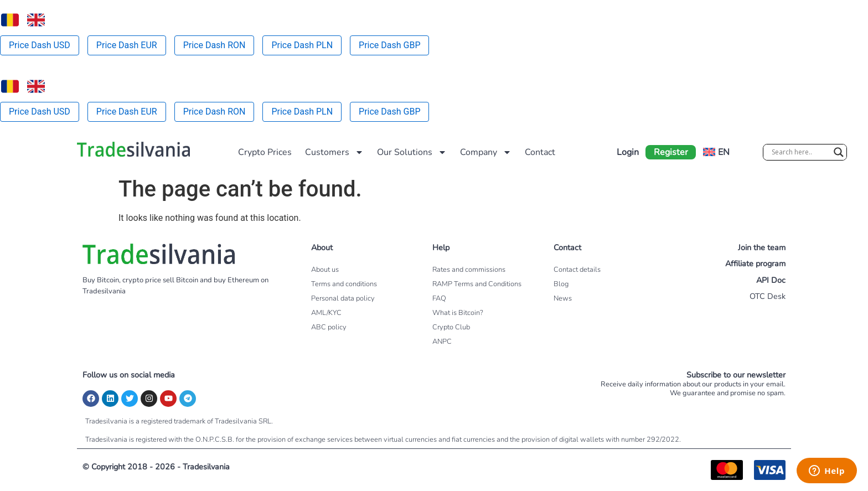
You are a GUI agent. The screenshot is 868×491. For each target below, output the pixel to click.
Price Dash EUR (127, 45)
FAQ (439, 298)
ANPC (442, 342)
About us (325, 270)
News (563, 298)
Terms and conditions (344, 284)
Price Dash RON (215, 45)
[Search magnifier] (839, 152)
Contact (540, 152)
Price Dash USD (40, 45)
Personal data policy (343, 298)
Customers (334, 152)
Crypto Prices (265, 152)
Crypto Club (451, 327)
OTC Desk (768, 296)
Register (671, 152)
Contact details (577, 270)
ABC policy (329, 327)
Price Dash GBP (389, 45)
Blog (561, 284)
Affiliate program (755, 263)
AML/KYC (326, 313)
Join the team (762, 247)
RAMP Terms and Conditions (477, 284)
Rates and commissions (469, 270)
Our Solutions (412, 152)
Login (628, 152)
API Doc (771, 280)
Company (486, 152)
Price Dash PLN (302, 45)
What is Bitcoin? (458, 313)
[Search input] (800, 152)
